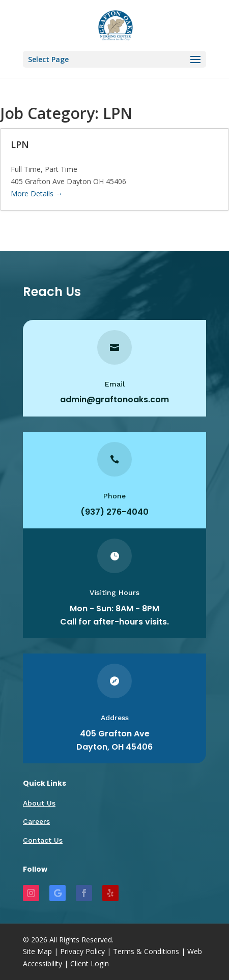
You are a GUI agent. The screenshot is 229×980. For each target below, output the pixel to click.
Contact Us (43, 840)
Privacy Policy (82, 951)
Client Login (90, 963)
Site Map (37, 951)
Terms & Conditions (146, 951)
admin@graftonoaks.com (114, 399)
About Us (39, 803)
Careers (36, 821)
